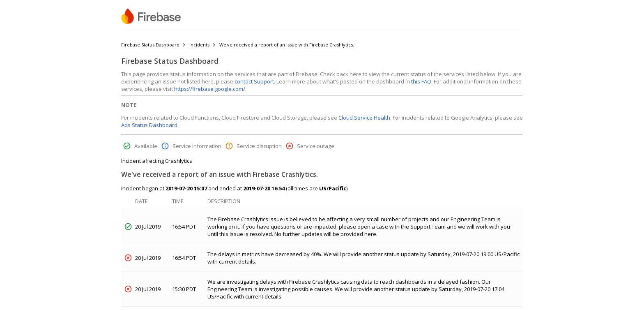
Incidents (199, 45)
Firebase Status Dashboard (150, 45)
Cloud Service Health (364, 118)
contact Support (254, 81)
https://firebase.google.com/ (210, 89)
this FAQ (421, 81)
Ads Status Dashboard (149, 125)
